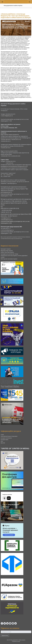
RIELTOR (3, 443)
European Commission (6, 438)
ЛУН (2, 441)
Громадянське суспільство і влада (9, 254)
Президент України (6, 249)
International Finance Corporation (9, 436)
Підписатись (5, 635)
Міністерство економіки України (9, 259)
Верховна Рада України (7, 251)
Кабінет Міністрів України (7, 252)
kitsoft (19, 641)
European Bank (5, 440)
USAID (2, 435)
